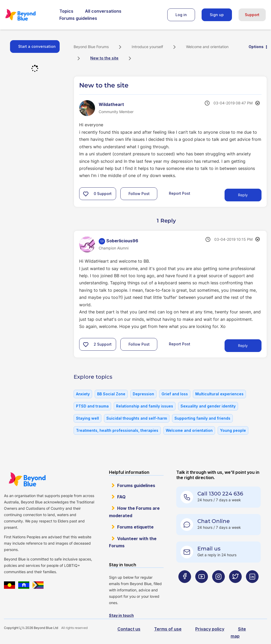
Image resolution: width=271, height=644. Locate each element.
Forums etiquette (135, 527)
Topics (66, 11)
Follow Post (139, 194)
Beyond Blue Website (27, 479)
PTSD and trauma (92, 406)
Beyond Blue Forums (28, 15)
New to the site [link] (104, 58)
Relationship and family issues (145, 406)
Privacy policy (210, 629)
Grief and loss (175, 394)
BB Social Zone (111, 394)
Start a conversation (37, 46)
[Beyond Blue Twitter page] (235, 587)
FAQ (121, 497)
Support (252, 15)
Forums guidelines (78, 18)
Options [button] (256, 47)
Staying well (87, 418)
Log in (181, 15)
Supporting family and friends (202, 418)
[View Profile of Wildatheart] (111, 104)
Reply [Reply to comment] (243, 346)
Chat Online (214, 521)
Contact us (129, 629)
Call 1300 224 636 (220, 494)
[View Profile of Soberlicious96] (122, 241)
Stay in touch (121, 615)
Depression (143, 394)
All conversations (103, 11)
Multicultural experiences (219, 394)
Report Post (180, 193)
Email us (209, 549)
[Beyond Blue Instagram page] (218, 587)
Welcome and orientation (207, 47)
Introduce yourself (147, 47)
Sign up (217, 15)
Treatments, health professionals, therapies (117, 430)
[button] (86, 194)
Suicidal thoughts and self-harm (137, 418)
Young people (233, 430)
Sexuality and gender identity (208, 406)
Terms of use (168, 629)
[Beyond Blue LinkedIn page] (252, 587)
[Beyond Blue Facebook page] (185, 587)
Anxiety (83, 394)
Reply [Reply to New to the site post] (243, 195)
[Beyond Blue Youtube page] (202, 587)
